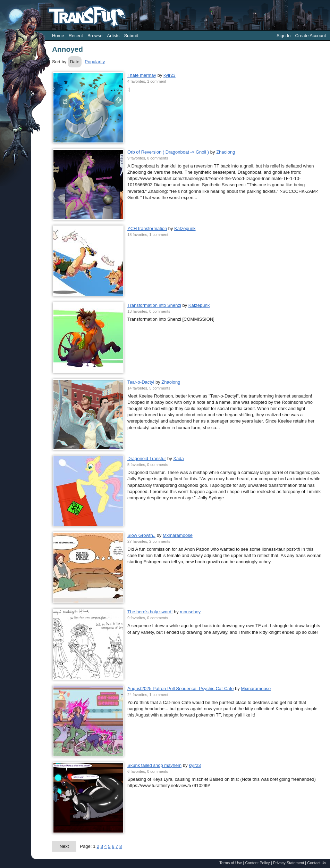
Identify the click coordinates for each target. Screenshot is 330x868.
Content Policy (257, 863)
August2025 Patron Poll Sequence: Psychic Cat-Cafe (180, 689)
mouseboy (190, 612)
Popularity (95, 62)
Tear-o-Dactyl (141, 382)
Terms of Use (231, 863)
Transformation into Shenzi (154, 305)
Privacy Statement (289, 863)
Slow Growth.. (141, 535)
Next (64, 846)
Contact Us (317, 863)
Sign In (284, 36)
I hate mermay (142, 75)
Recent (76, 36)
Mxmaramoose (178, 535)
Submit (131, 36)
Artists (113, 36)
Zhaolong (226, 152)
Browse (95, 36)
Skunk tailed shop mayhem (154, 765)
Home (58, 36)
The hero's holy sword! (150, 612)
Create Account (310, 36)
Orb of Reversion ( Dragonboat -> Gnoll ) (168, 152)
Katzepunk (185, 228)
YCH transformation (147, 228)
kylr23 (170, 75)
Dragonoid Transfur (147, 458)
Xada (178, 458)
